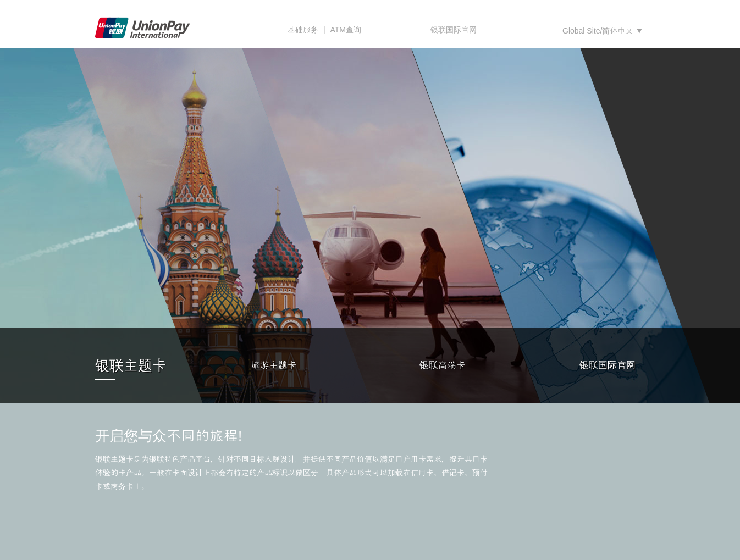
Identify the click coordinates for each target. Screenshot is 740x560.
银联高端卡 (443, 365)
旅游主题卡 (274, 365)
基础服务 (303, 30)
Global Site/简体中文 (598, 31)
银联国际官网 (454, 30)
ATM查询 (346, 30)
